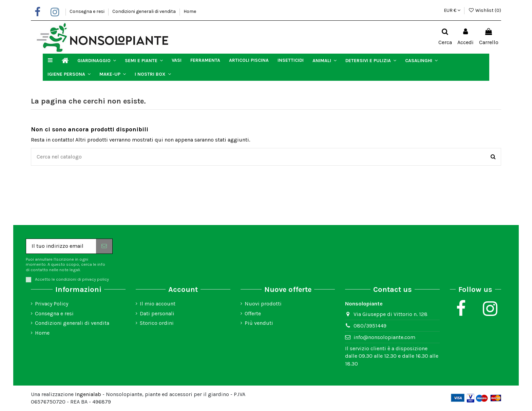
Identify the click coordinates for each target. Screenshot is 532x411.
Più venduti (259, 323)
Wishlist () (485, 10)
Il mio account (158, 304)
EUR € (452, 10)
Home (190, 11)
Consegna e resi (88, 11)
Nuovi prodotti (263, 304)
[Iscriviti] (104, 246)
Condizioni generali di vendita (145, 11)
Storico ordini (157, 323)
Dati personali (157, 313)
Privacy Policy (52, 304)
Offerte (253, 313)
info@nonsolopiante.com (384, 337)
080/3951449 (370, 326)
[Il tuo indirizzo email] (61, 246)
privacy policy (96, 279)
